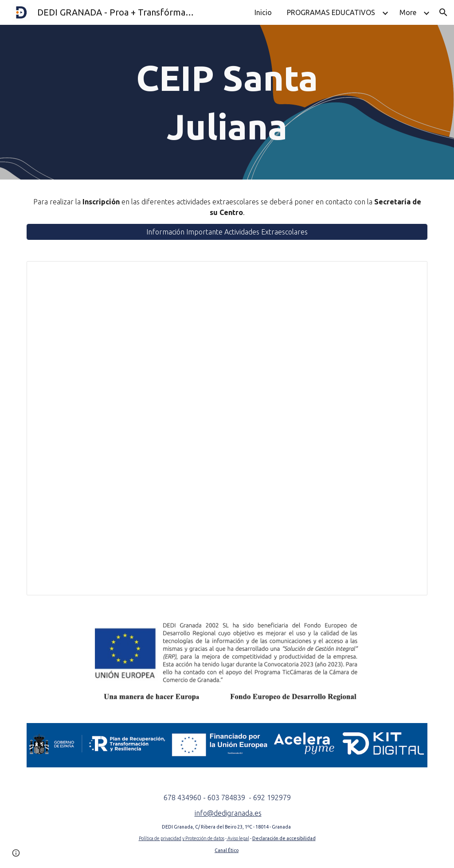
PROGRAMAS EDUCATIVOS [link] (331, 12)
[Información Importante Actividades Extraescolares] (227, 232)
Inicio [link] (263, 12)
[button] (443, 12)
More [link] (408, 12)
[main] (227, 102)
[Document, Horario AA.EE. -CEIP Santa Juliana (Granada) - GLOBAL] (227, 428)
